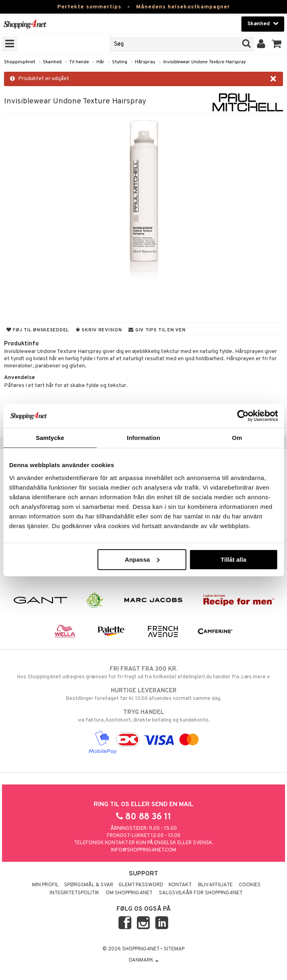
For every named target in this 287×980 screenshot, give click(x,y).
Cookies (250, 885)
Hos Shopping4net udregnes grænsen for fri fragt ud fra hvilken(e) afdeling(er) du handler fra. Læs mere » (143, 673)
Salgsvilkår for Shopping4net (201, 893)
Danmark (144, 960)
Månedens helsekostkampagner (183, 7)
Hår (100, 62)
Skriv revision (99, 330)
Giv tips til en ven (157, 330)
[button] (277, 44)
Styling (120, 62)
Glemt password (141, 885)
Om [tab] (237, 438)
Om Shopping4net (129, 893)
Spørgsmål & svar (89, 885)
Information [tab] (144, 438)
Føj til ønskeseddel (38, 330)
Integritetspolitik (74, 893)
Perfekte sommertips (89, 7)
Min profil (45, 885)
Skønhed (52, 62)
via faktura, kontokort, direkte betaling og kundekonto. (143, 716)
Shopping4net (20, 62)
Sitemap (174, 949)
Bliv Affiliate (215, 885)
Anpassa (142, 559)
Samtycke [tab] (50, 438)
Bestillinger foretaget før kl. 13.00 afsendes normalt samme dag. (143, 694)
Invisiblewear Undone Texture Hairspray (204, 62)
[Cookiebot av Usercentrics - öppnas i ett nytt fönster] (243, 416)
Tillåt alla (233, 559)
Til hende (79, 62)
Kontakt (180, 885)
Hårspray (145, 62)
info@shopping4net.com (143, 850)
